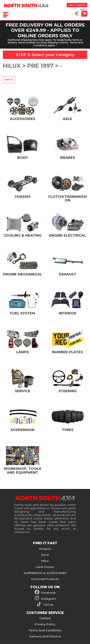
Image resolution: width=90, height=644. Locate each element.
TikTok (48, 604)
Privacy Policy (45, 623)
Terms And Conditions (45, 630)
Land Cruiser (45, 566)
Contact (45, 617)
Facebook (48, 592)
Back (9, 80)
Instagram (48, 598)
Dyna (45, 554)
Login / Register (77, 5)
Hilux (45, 560)
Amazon (45, 548)
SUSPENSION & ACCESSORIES (45, 572)
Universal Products (45, 578)
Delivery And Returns (45, 636)
